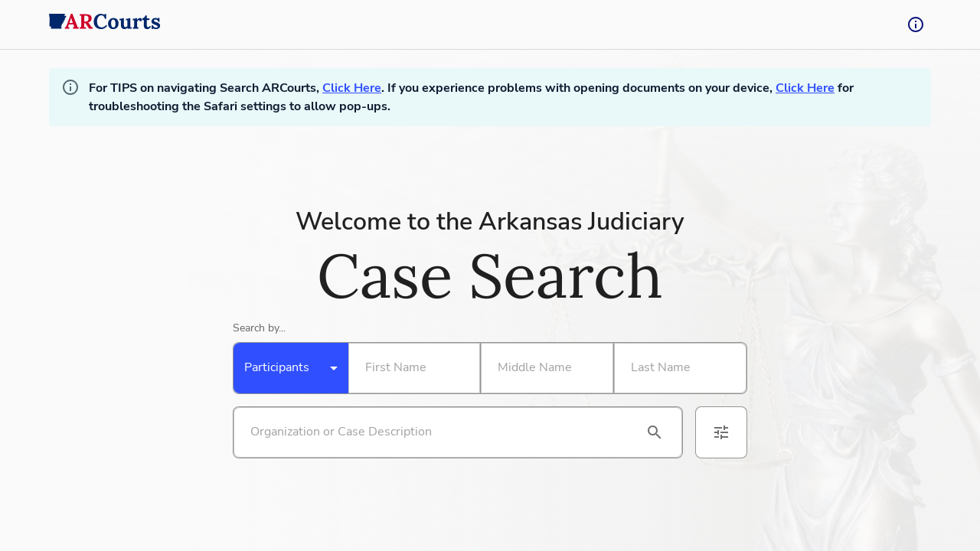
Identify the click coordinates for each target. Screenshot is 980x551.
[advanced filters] (721, 432)
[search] (655, 432)
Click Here (352, 88)
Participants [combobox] (277, 367)
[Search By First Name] (411, 368)
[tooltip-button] (916, 24)
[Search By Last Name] (677, 368)
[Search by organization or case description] (439, 432)
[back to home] (105, 24)
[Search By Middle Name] (544, 368)
